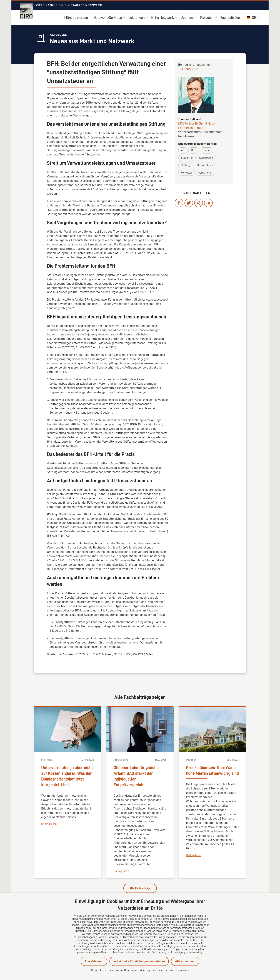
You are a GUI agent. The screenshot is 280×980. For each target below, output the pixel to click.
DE (251, 18)
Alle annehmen (185, 961)
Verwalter (187, 173)
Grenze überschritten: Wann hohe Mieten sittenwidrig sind (212, 771)
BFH (194, 150)
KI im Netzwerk (163, 18)
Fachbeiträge (230, 18)
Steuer (207, 150)
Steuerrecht (206, 158)
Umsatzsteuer (205, 165)
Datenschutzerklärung (137, 970)
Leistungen (137, 18)
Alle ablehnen (94, 961)
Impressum (182, 970)
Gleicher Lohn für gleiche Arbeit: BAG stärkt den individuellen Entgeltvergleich (136, 776)
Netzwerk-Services (108, 18)
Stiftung (186, 165)
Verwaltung (205, 173)
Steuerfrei (187, 158)
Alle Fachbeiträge (140, 888)
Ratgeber (207, 18)
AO (183, 150)
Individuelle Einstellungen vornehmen (139, 961)
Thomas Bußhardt (190, 119)
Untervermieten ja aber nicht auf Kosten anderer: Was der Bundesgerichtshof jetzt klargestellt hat (67, 776)
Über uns (187, 18)
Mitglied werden (76, 18)
